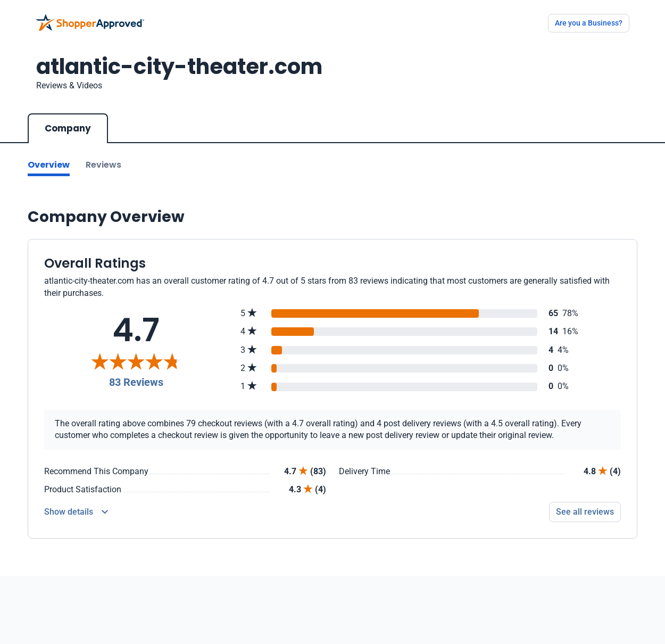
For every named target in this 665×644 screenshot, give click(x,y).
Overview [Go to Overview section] (49, 165)
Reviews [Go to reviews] (103, 165)
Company (68, 128)
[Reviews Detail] (76, 512)
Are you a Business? (589, 23)
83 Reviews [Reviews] (136, 382)
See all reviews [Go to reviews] (585, 512)
